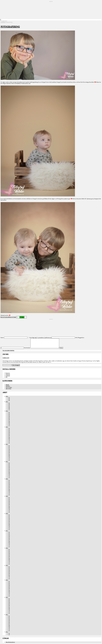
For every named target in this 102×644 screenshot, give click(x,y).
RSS (6, 377)
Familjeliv (3, 22)
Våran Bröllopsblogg (10, 642)
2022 (7, 444)
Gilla (22, 317)
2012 (7, 615)
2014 (7, 580)
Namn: (2, 338)
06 (9, 407)
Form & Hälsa (9, 387)
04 (9, 400)
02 (9, 399)
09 (9, 423)
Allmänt (7, 385)
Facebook (8, 376)
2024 (7, 411)
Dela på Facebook (5, 317)
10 (9, 424)
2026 (7, 396)
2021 (7, 462)
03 (9, 403)
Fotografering (10, 27)
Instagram (8, 374)
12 (9, 443)
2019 (7, 496)
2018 (7, 513)
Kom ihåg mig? (33, 338)
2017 (7, 531)
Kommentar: (27, 348)
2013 (7, 597)
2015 (7, 565)
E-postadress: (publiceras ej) (44, 338)
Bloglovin (8, 373)
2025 (7, 402)
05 (9, 406)
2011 (7, 632)
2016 (7, 548)
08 (9, 408)
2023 (7, 427)
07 (9, 420)
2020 (7, 479)
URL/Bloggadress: (80, 338)
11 (9, 410)
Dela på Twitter (13, 317)
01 (9, 398)
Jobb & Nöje (8, 389)
